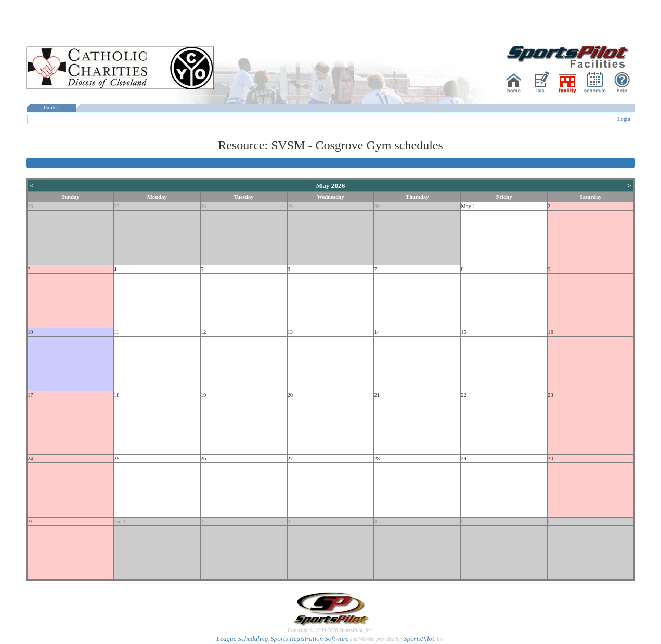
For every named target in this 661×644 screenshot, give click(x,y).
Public (51, 107)
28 (204, 206)
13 (290, 332)
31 (30, 521)
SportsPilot (419, 639)
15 (464, 332)
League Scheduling (242, 639)
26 (30, 206)
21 (377, 395)
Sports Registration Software (309, 639)
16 (550, 332)
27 (117, 206)
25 (117, 459)
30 (377, 206)
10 (30, 332)
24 (30, 459)
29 (290, 206)
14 (377, 332)
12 (204, 332)
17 (30, 395)
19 (204, 395)
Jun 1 (120, 521)
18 (117, 395)
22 (464, 395)
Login (624, 119)
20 (290, 395)
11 (116, 332)
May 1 (468, 206)
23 (550, 395)
